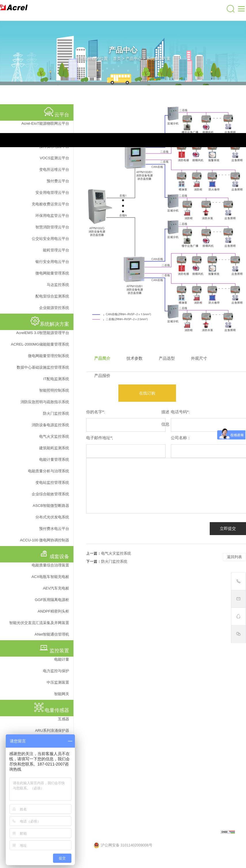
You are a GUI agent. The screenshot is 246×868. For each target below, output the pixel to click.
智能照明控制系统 (54, 390)
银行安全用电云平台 (52, 262)
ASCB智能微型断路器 (51, 506)
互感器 (64, 719)
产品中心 (134, 58)
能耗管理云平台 (56, 250)
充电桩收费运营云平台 (50, 204)
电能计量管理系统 (54, 459)
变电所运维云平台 (54, 169)
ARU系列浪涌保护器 (52, 730)
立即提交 (228, 528)
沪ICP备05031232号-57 (156, 833)
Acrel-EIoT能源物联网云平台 (45, 123)
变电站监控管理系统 (52, 483)
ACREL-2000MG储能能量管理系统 (40, 344)
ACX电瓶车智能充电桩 (50, 577)
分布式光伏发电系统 (52, 517)
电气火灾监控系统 (54, 436)
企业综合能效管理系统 (50, 494)
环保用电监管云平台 (52, 216)
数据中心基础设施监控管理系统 (43, 367)
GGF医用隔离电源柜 (52, 600)
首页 (117, 58)
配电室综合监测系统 (52, 296)
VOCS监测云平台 (54, 158)
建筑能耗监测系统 (54, 448)
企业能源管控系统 (54, 308)
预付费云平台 (58, 181)
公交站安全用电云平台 (50, 239)
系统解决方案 (158, 58)
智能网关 (62, 694)
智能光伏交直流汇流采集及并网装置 (39, 623)
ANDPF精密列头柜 (53, 611)
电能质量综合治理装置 (50, 565)
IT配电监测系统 (56, 379)
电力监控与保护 (56, 671)
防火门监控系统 (56, 413)
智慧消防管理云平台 (52, 227)
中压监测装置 (58, 682)
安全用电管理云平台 (52, 193)
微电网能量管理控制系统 (49, 356)
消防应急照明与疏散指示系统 (45, 402)
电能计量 (62, 659)
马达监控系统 (58, 285)
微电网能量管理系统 (52, 273)
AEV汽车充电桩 (56, 588)
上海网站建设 (209, 833)
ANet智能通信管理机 (52, 634)
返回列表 (234, 557)
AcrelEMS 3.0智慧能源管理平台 (43, 333)
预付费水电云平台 (54, 529)
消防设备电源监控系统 (50, 425)
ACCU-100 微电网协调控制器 (45, 540)
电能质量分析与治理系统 (49, 471)
